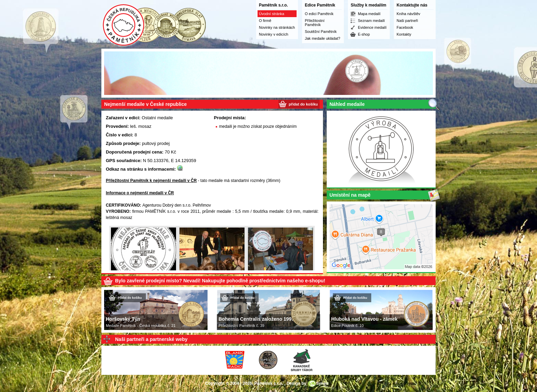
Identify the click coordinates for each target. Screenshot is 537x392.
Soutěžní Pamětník (321, 32)
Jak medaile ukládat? (322, 38)
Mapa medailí (369, 14)
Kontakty (404, 34)
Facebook (405, 27)
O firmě (265, 21)
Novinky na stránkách (277, 27)
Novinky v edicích (274, 34)
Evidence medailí (372, 27)
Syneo (322, 383)
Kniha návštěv (408, 14)
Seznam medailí (371, 21)
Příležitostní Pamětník (315, 23)
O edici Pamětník (319, 14)
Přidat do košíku (130, 298)
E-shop (364, 34)
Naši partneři (407, 21)
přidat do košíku (303, 104)
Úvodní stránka (272, 14)
